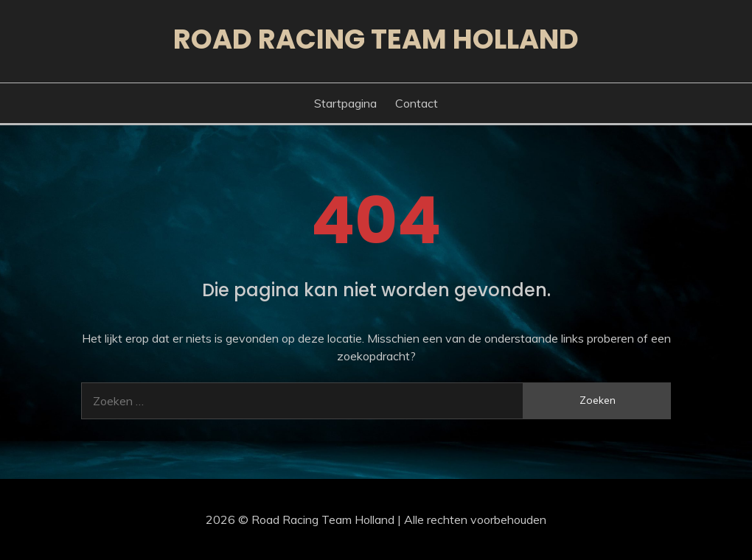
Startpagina (345, 103)
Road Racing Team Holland (376, 39)
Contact (417, 103)
